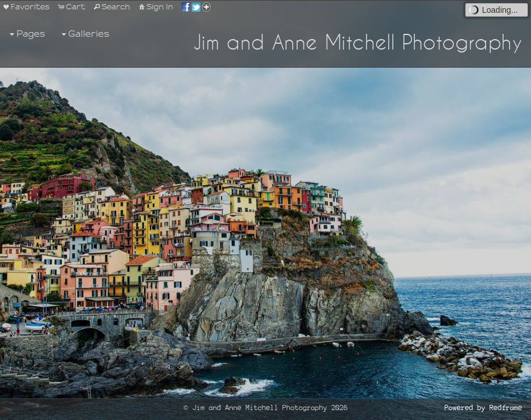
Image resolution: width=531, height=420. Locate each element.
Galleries (84, 34)
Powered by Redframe (483, 408)
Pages (26, 34)
